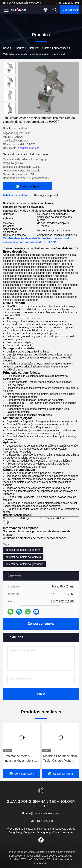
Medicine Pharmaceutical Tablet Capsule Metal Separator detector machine (60, 759)
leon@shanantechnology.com (22, 3)
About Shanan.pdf (28, 148)
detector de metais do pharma (23, 550)
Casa (6, 48)
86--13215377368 (67, 3)
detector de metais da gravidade (24, 564)
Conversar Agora (71, 10)
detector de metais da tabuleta (23, 557)
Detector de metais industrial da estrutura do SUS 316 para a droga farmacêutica (21, 759)
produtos (19, 48)
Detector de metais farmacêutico (49, 48)
